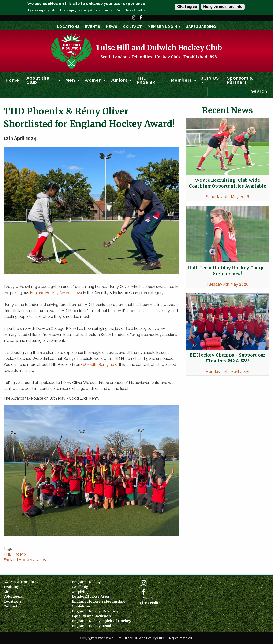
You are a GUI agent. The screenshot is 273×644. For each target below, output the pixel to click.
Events (93, 27)
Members (181, 80)
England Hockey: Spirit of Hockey (101, 621)
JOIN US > (210, 80)
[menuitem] (12, 80)
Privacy (147, 598)
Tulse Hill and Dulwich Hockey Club (159, 48)
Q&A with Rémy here (99, 365)
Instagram (134, 20)
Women (93, 80)
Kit (6, 592)
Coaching (80, 587)
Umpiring (80, 592)
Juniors (119, 80)
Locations (68, 27)
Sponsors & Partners (240, 80)
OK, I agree (187, 7)
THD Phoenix (146, 80)
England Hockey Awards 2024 (56, 293)
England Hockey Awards (25, 560)
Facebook (141, 20)
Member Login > (164, 27)
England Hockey (86, 582)
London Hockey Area (90, 596)
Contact (133, 27)
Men (70, 80)
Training (11, 587)
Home (12, 80)
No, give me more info (223, 7)
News (112, 27)
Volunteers (13, 596)
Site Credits (150, 603)
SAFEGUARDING (201, 27)
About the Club (38, 80)
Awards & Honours (20, 582)
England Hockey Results (93, 626)
